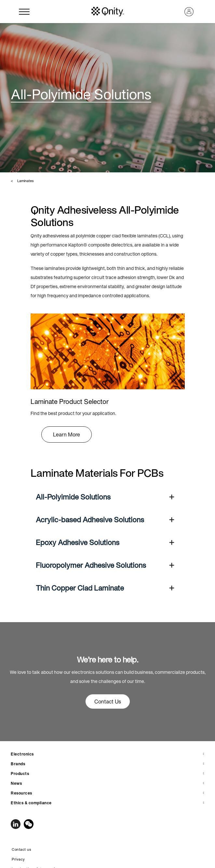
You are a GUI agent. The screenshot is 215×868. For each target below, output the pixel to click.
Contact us (21, 849)
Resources (21, 793)
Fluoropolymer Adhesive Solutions (91, 565)
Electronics (22, 754)
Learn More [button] (67, 434)
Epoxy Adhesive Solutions (78, 542)
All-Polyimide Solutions (73, 497)
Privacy (18, 859)
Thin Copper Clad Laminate (80, 588)
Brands (18, 764)
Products (20, 774)
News (16, 783)
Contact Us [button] (108, 701)
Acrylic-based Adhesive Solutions (90, 520)
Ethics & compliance (31, 803)
